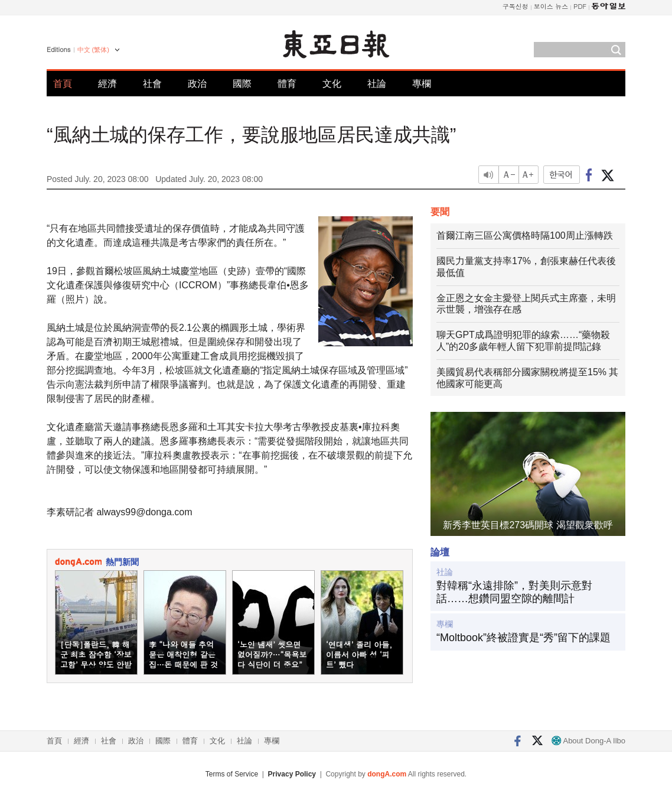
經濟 (107, 84)
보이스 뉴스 (551, 6)
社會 (152, 84)
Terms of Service (232, 774)
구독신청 (516, 6)
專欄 (422, 84)
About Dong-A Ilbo (588, 741)
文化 (332, 84)
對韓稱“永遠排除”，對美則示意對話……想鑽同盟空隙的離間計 (514, 592)
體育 (287, 84)
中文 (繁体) (93, 50)
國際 (242, 84)
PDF (580, 6)
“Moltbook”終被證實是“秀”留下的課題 (523, 638)
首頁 (63, 84)
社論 (377, 84)
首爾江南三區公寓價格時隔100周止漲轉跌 (525, 235)
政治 (197, 84)
